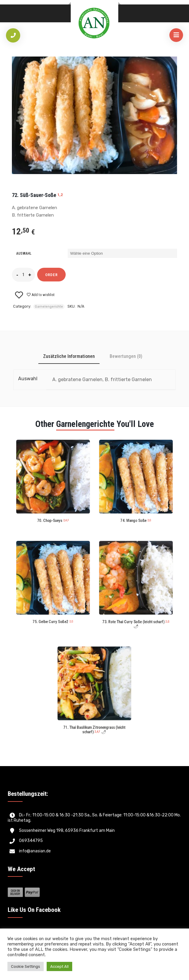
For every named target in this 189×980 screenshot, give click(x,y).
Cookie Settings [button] (26, 966)
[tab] (69, 356)
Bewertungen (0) (126, 356)
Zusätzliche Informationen (69, 356)
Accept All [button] (59, 966)
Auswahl (24, 253)
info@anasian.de (35, 851)
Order (51, 275)
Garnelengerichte (49, 307)
